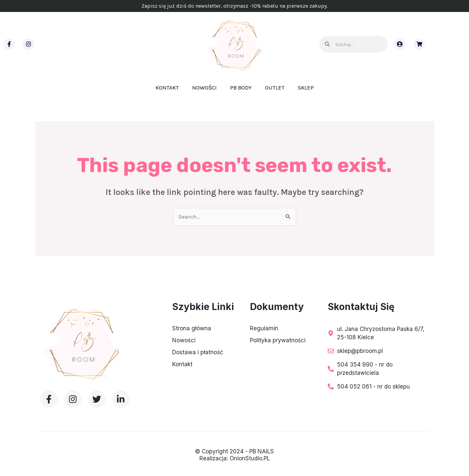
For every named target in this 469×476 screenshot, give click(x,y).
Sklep (306, 87)
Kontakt (167, 87)
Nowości (204, 87)
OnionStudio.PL (250, 458)
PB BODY (241, 87)
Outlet (275, 87)
